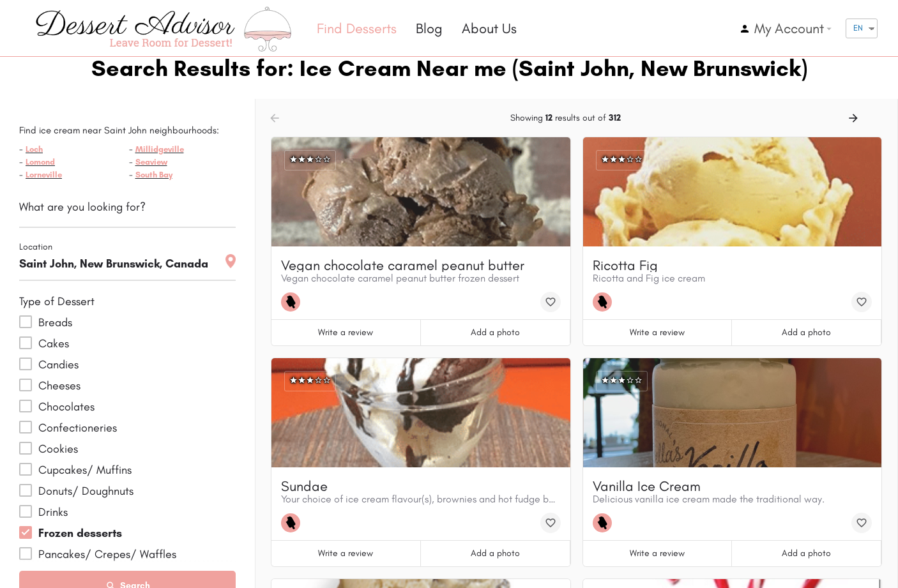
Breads (55, 322)
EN (858, 28)
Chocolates (66, 407)
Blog (429, 28)
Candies (58, 365)
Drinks (53, 512)
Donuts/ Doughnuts (86, 491)
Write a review (346, 332)
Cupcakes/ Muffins (85, 470)
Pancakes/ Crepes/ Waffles (107, 554)
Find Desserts (357, 28)
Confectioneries (78, 428)
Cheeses (59, 386)
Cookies (58, 449)
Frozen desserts (80, 533)
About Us (489, 28)
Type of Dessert (57, 301)
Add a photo (495, 332)
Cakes (54, 343)
